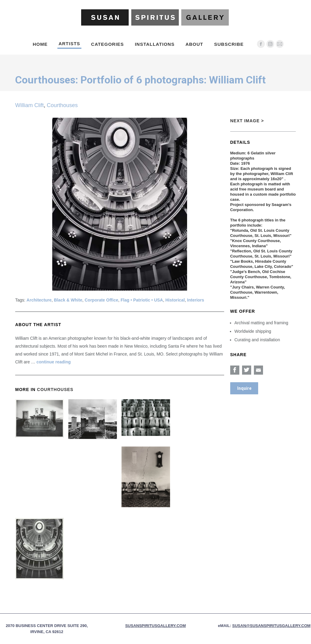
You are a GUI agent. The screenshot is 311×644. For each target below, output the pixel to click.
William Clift (29, 105)
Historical (175, 300)
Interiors (196, 300)
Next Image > (247, 121)
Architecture (39, 300)
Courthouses (62, 105)
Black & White (68, 300)
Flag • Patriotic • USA (142, 300)
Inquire (244, 388)
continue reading (54, 362)
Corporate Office (101, 300)
